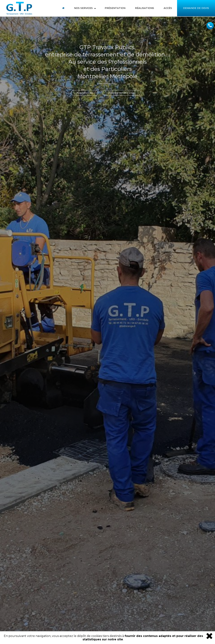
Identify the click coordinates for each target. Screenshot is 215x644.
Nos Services (83, 8)
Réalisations (145, 8)
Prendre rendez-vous (122, 93)
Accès (168, 8)
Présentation (115, 8)
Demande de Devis (196, 8)
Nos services (85, 93)
